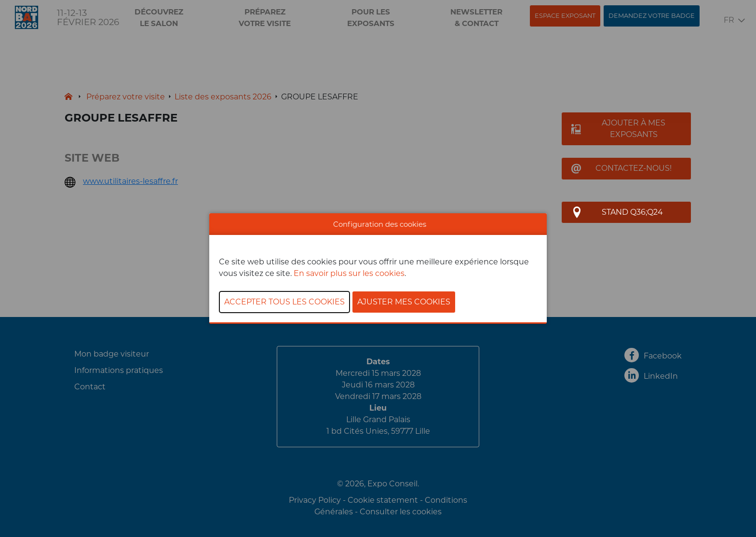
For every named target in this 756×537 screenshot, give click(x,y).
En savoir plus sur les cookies (349, 273)
